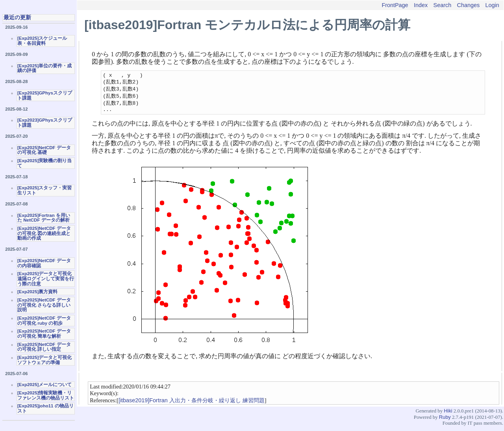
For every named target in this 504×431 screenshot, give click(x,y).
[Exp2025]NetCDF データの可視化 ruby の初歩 (44, 321)
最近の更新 (17, 17)
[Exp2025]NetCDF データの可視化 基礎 (44, 150)
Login (492, 5)
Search (443, 5)
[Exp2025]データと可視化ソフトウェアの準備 (44, 360)
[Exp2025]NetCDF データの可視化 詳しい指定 (44, 347)
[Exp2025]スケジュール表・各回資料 (42, 41)
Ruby (445, 421)
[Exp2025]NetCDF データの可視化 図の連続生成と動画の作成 (44, 233)
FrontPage (395, 5)
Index (421, 5)
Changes (469, 5)
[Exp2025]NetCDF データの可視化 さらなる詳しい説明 (44, 305)
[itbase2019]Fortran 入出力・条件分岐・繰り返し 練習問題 (192, 404)
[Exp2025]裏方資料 (37, 292)
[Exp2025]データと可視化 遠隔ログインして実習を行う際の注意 (46, 278)
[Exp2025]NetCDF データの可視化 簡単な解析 (44, 334)
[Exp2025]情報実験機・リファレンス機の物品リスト (46, 395)
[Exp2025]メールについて (44, 385)
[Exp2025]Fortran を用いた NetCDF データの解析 (44, 218)
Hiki (448, 415)
